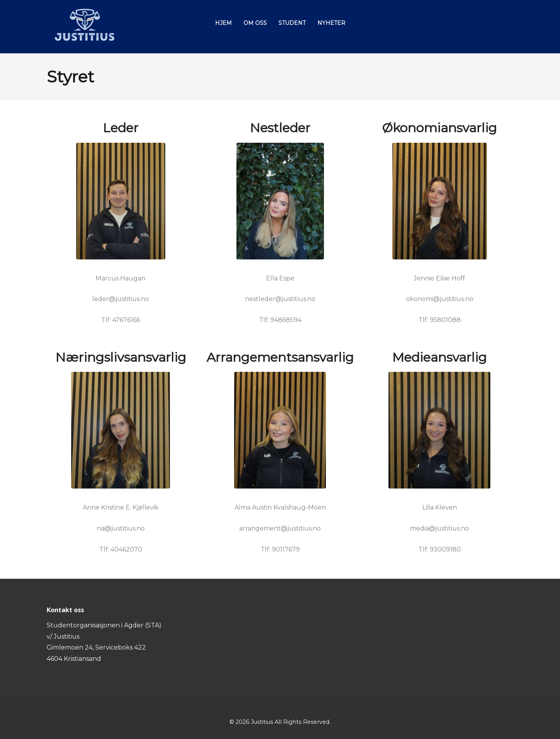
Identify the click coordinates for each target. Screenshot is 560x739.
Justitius (262, 722)
